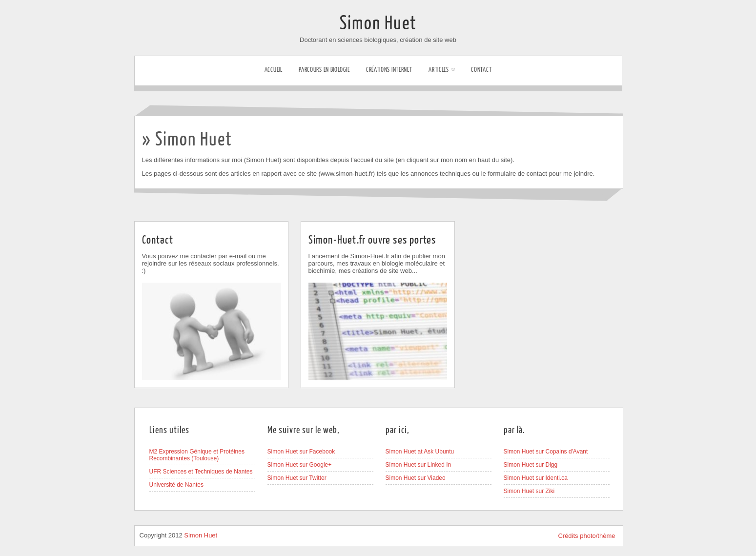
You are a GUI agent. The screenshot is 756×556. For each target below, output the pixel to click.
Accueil (274, 70)
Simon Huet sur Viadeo (416, 478)
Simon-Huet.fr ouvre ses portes (372, 240)
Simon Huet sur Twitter (297, 478)
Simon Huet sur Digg (531, 465)
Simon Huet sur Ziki (529, 491)
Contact (481, 70)
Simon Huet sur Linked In (419, 465)
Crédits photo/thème (586, 536)
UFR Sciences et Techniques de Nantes (201, 472)
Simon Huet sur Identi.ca (536, 478)
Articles (442, 70)
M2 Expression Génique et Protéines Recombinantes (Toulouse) (197, 455)
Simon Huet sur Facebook (301, 452)
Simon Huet (378, 23)
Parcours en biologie (324, 70)
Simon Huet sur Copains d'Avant (546, 452)
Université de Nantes (176, 485)
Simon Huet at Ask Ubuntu (420, 452)
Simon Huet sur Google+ (300, 465)
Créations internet (389, 70)
